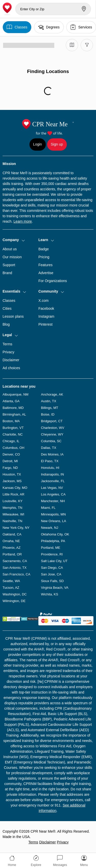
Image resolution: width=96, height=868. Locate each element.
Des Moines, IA (52, 454)
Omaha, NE (11, 541)
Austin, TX (49, 401)
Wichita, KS (50, 594)
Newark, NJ (50, 528)
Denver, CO (11, 454)
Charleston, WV (53, 428)
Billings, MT (50, 408)
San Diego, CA (52, 568)
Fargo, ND (10, 468)
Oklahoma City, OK (55, 534)
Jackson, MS (12, 481)
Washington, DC (15, 594)
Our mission (12, 257)
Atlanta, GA (11, 401)
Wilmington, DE (14, 601)
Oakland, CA (12, 534)
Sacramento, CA (15, 561)
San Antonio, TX (15, 568)
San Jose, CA (51, 574)
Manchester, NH (53, 501)
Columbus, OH (13, 448)
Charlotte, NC (13, 434)
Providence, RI (52, 554)
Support (9, 265)
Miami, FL (48, 508)
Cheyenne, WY (52, 434)
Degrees (49, 27)
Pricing (44, 257)
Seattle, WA (11, 581)
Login (37, 144)
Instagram (46, 316)
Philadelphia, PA (53, 541)
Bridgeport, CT (52, 421)
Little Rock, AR (13, 494)
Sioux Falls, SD (52, 581)
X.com (44, 301)
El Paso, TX (50, 461)
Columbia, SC (51, 441)
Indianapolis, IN (52, 474)
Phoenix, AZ (12, 548)
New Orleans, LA (54, 521)
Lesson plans (13, 316)
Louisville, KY (13, 501)
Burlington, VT (13, 428)
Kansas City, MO (15, 488)
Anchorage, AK (52, 394)
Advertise (46, 273)
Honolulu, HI (50, 468)
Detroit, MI (10, 461)
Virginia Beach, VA (55, 588)
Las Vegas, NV (52, 488)
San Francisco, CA (16, 574)
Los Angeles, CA (53, 494)
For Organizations (53, 281)
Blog (6, 324)
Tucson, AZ (11, 588)
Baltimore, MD (13, 408)
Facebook (46, 308)
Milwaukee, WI (13, 514)
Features (45, 265)
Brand (7, 273)
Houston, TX (12, 474)
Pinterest (45, 324)
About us (10, 249)
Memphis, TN (12, 508)
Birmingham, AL (14, 414)
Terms (7, 344)
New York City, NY (16, 528)
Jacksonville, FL (53, 481)
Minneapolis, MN (53, 514)
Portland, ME (51, 548)
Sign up (57, 144)
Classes (17, 27)
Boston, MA (11, 421)
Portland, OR (12, 554)
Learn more (23, 221)
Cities (7, 308)
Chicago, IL (11, 441)
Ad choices (11, 368)
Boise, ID (48, 414)
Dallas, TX (49, 448)
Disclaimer (11, 360)
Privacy (8, 352)
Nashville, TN (12, 521)
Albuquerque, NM (15, 394)
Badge (44, 249)
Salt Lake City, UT (54, 561)
